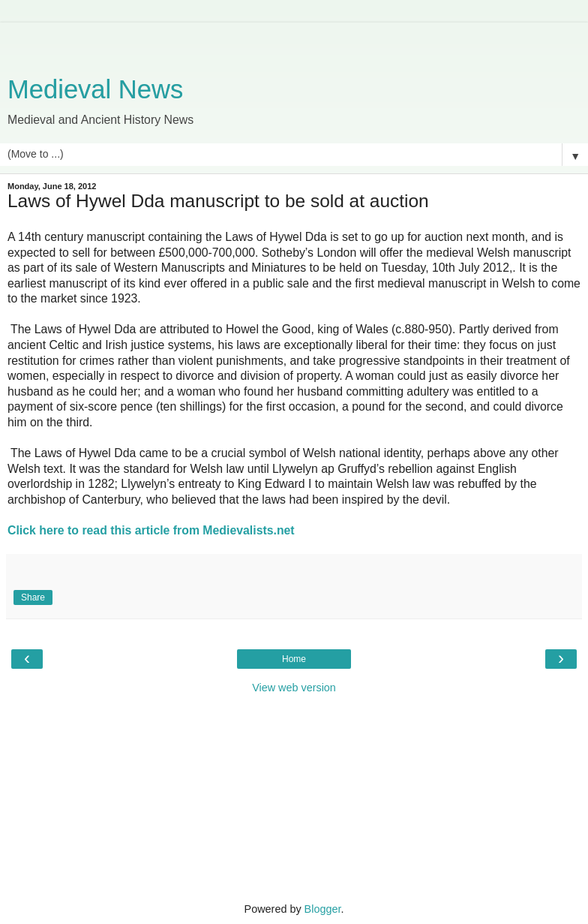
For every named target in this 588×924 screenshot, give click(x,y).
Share (33, 597)
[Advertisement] (294, 41)
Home (294, 659)
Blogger (323, 909)
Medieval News (95, 89)
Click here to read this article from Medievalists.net (151, 530)
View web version (294, 688)
